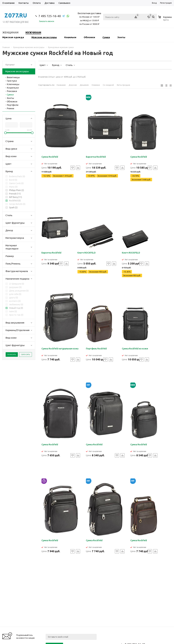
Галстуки (12, 81)
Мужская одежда (13, 37)
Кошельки (70, 37)
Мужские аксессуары (44, 37)
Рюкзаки (12, 91)
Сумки (106, 37)
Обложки (89, 37)
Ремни (10, 108)
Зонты (121, 37)
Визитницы (13, 77)
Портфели (13, 105)
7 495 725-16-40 (50, 16)
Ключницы (13, 84)
